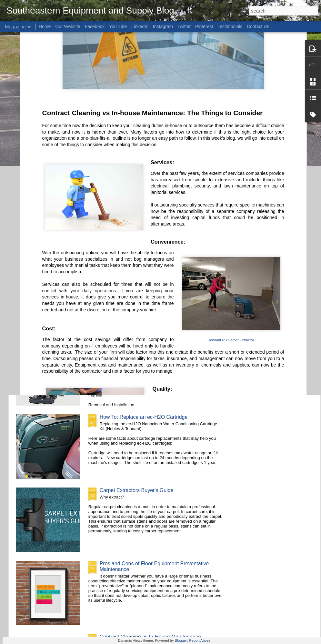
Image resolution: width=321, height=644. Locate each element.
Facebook (95, 26)
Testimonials (230, 26)
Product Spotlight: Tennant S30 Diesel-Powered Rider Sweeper (127, 225)
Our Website (68, 26)
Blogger (181, 640)
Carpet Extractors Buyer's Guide (137, 490)
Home (45, 26)
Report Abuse (200, 640)
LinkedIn (140, 26)
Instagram (163, 26)
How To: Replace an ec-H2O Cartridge (144, 417)
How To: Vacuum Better (127, 271)
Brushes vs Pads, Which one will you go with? (52, 222)
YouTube (118, 26)
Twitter (184, 26)
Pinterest (204, 26)
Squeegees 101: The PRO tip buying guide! (205, 219)
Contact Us (258, 26)
